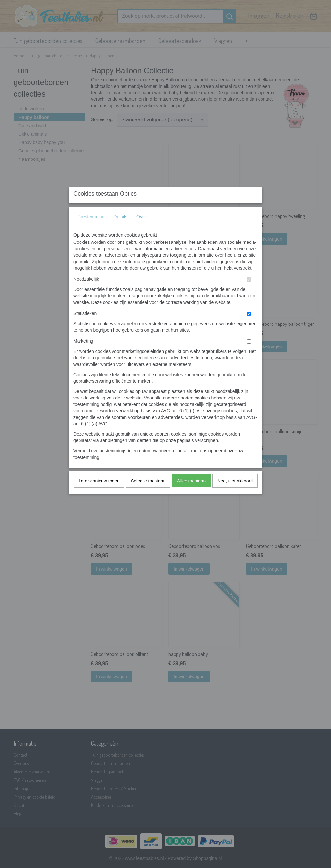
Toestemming (91, 229)
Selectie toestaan (148, 493)
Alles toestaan (191, 493)
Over (141, 229)
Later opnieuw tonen (99, 493)
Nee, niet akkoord (235, 493)
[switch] (249, 292)
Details (120, 229)
